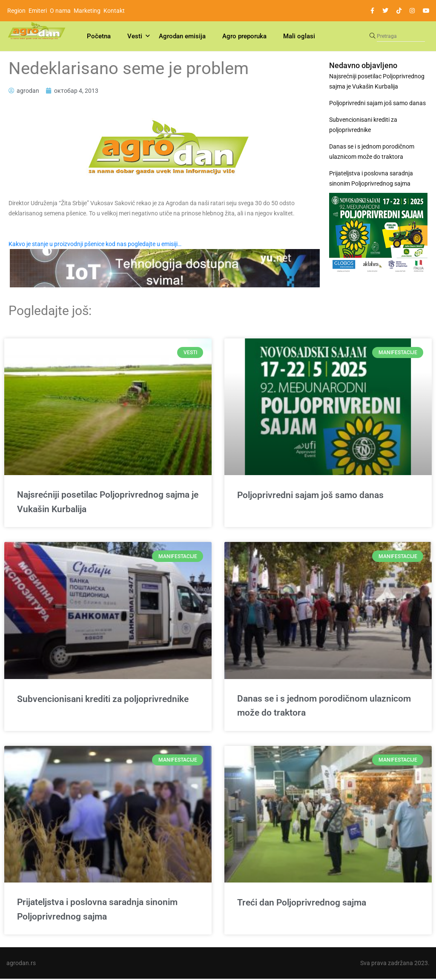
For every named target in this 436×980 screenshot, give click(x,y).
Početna (99, 36)
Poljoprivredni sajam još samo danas (377, 103)
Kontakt (114, 11)
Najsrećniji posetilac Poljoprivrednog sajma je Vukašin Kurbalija (377, 81)
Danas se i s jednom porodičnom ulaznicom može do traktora (372, 152)
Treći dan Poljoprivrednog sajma (302, 903)
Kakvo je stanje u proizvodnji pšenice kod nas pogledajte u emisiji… (95, 244)
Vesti (135, 36)
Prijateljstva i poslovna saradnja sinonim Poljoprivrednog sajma (371, 178)
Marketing (87, 11)
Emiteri (38, 11)
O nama (60, 11)
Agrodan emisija (182, 36)
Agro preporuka (244, 36)
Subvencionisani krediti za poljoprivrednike (363, 125)
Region (16, 11)
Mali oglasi (299, 36)
